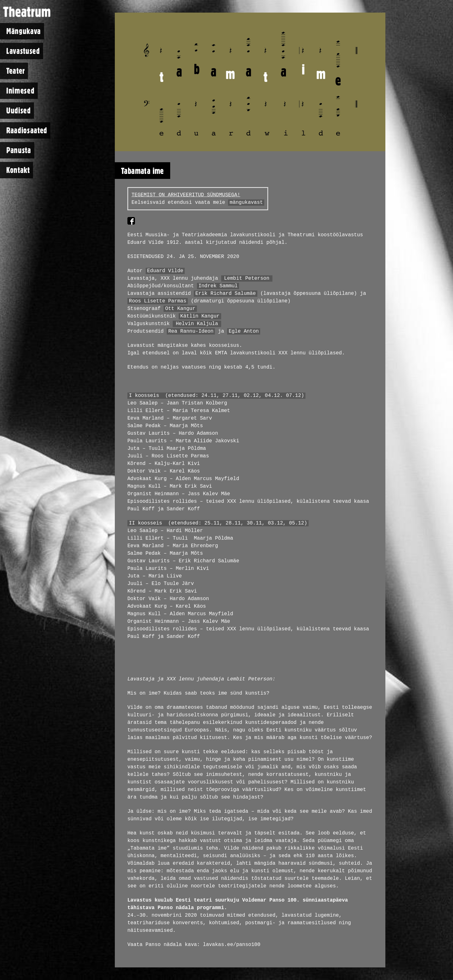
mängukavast (246, 203)
